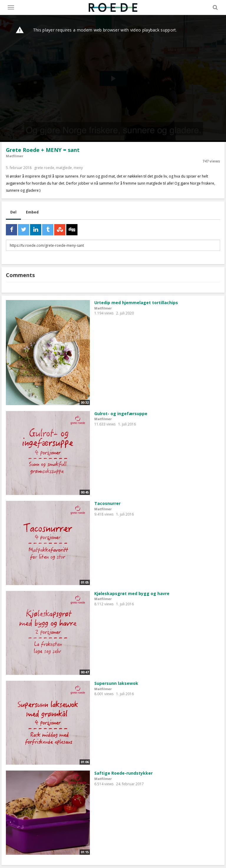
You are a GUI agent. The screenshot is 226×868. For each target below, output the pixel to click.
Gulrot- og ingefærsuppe (121, 414)
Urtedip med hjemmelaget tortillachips (136, 303)
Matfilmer (15, 156)
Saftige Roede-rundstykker (123, 773)
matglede (64, 168)
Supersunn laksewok (116, 683)
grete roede (44, 168)
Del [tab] (13, 212)
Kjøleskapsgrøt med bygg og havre (132, 593)
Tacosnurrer (107, 503)
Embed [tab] (32, 212)
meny (78, 168)
